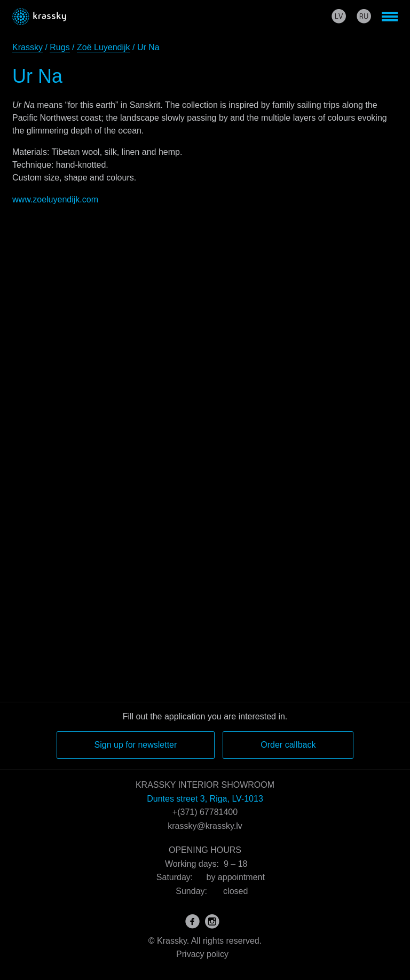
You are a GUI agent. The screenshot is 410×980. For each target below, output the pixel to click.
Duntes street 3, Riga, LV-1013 (205, 799)
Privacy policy (202, 954)
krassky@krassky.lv (205, 826)
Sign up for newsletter (136, 745)
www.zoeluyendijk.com (55, 199)
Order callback (288, 745)
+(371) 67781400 (205, 812)
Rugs (60, 47)
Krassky (27, 47)
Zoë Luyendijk (104, 47)
